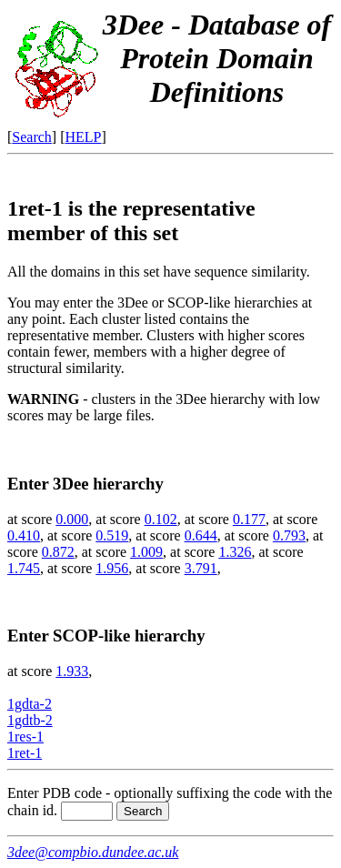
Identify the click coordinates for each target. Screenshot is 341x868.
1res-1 (25, 737)
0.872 (58, 552)
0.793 (289, 535)
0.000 (72, 519)
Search (32, 137)
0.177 (249, 519)
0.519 (112, 535)
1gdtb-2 (30, 720)
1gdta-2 (30, 704)
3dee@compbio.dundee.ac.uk (93, 852)
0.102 (161, 519)
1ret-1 (25, 753)
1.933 (72, 671)
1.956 (112, 568)
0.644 (201, 535)
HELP (84, 137)
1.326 (235, 552)
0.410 (24, 535)
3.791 (201, 568)
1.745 (24, 568)
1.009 (146, 552)
